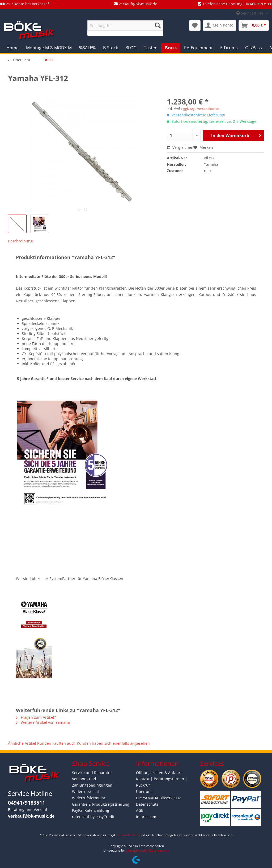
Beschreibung (20, 241)
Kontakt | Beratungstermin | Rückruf (162, 782)
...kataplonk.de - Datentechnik (147, 850)
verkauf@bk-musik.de (31, 816)
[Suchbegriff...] (126, 25)
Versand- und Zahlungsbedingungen (92, 782)
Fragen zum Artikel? (36, 717)
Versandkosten (128, 835)
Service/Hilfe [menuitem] (250, 13)
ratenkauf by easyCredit (93, 817)
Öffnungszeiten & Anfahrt (159, 773)
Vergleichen (180, 147)
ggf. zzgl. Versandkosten (201, 109)
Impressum (146, 817)
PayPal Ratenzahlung (91, 810)
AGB (140, 810)
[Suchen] (158, 25)
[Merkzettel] (195, 25)
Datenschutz (147, 804)
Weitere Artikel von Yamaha (43, 722)
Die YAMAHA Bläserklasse (159, 798)
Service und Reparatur (92, 773)
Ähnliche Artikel (22, 743)
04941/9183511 (27, 803)
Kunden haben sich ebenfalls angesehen (113, 743)
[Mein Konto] (220, 25)
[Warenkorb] (254, 25)
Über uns (144, 791)
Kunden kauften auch (56, 743)
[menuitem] (126, 28)
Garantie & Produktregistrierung (101, 804)
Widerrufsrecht (86, 791)
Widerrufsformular (89, 798)
